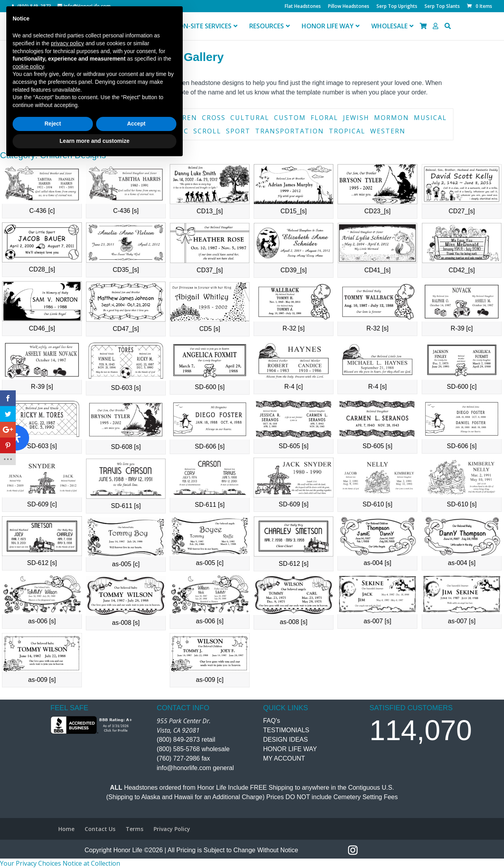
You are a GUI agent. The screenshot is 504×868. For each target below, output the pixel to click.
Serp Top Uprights (397, 7)
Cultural (250, 118)
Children (178, 118)
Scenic (175, 131)
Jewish (356, 118)
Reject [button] (53, 829)
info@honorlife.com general (195, 768)
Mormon (392, 118)
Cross (214, 118)
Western (388, 131)
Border (98, 118)
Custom (290, 118)
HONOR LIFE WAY (290, 749)
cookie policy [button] (28, 772)
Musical (430, 118)
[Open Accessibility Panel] (17, 438)
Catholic (136, 118)
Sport (238, 131)
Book (68, 118)
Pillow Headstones (349, 7)
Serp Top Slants (442, 7)
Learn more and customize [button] (94, 846)
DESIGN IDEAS (285, 740)
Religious (137, 131)
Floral (324, 118)
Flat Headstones (303, 7)
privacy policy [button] (67, 749)
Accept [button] (136, 829)
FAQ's (271, 721)
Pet (106, 131)
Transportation (290, 131)
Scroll (207, 131)
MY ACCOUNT (284, 758)
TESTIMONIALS (286, 730)
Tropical (347, 131)
